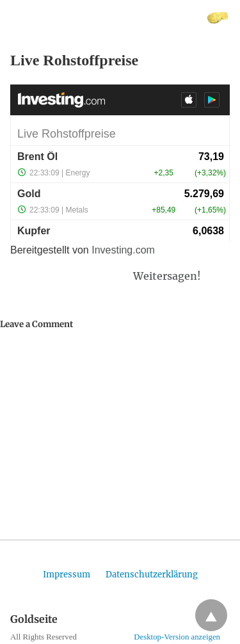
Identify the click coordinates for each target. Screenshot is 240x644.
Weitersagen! (167, 276)
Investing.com (123, 250)
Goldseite (30, 18)
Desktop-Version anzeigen (177, 637)
